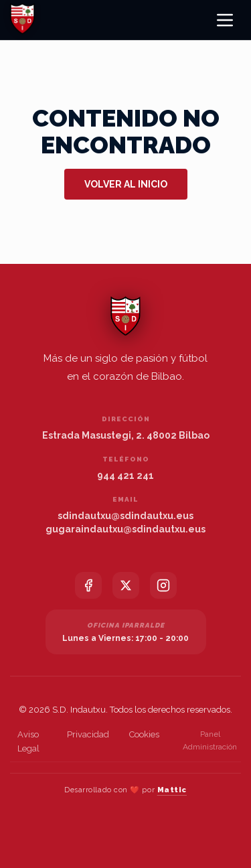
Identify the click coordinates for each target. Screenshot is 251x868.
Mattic (172, 790)
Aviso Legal (28, 741)
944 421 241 (125, 476)
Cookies (144, 734)
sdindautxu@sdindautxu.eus (125, 516)
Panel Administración (210, 740)
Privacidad (88, 734)
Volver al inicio (126, 184)
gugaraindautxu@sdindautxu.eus (125, 529)
